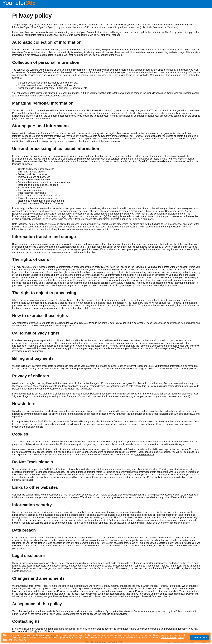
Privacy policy (19, 640)
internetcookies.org (145, 455)
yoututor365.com (85, 27)
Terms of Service (169, 638)
